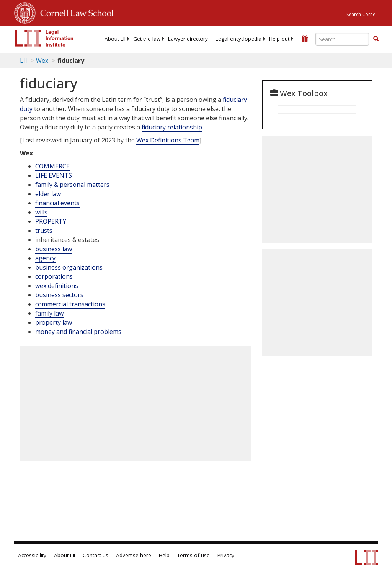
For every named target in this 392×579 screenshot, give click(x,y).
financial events (57, 203)
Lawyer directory (188, 39)
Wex (42, 61)
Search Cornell (362, 14)
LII (24, 61)
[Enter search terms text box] (342, 39)
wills (41, 212)
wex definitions (57, 286)
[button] (376, 39)
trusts (44, 231)
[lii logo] (44, 38)
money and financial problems (78, 332)
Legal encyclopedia (238, 39)
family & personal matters (72, 185)
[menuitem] (115, 39)
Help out (279, 39)
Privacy (226, 555)
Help (164, 555)
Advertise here (134, 555)
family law (49, 313)
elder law (48, 194)
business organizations (69, 267)
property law (54, 322)
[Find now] (376, 39)
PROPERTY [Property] (51, 221)
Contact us (96, 555)
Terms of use (194, 555)
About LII (115, 39)
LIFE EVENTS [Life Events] (54, 175)
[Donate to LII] (305, 39)
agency (45, 258)
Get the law (147, 39)
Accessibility (32, 555)
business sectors (59, 295)
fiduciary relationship (172, 127)
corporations (54, 276)
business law (54, 249)
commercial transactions (70, 304)
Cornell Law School (75, 12)
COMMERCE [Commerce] (52, 166)
